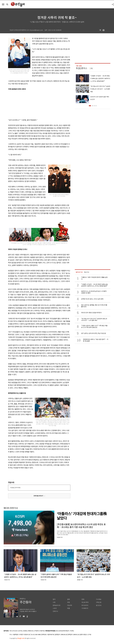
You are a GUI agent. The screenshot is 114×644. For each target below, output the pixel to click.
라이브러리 (85, 605)
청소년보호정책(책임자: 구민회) (65, 631)
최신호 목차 (85, 602)
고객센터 (36, 631)
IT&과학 (70, 605)
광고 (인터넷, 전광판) (21, 631)
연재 (83, 599)
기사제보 (99, 599)
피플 (68, 608)
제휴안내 (31, 631)
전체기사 (55, 611)
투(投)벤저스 (82, 68)
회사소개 (12, 631)
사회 (54, 602)
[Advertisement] (35, 104)
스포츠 (55, 608)
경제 (68, 599)
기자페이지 (85, 608)
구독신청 (99, 602)
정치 (54, 599)
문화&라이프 (57, 605)
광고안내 (99, 605)
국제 (68, 602)
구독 (91, 68)
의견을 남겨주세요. (15, 488)
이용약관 (42, 631)
